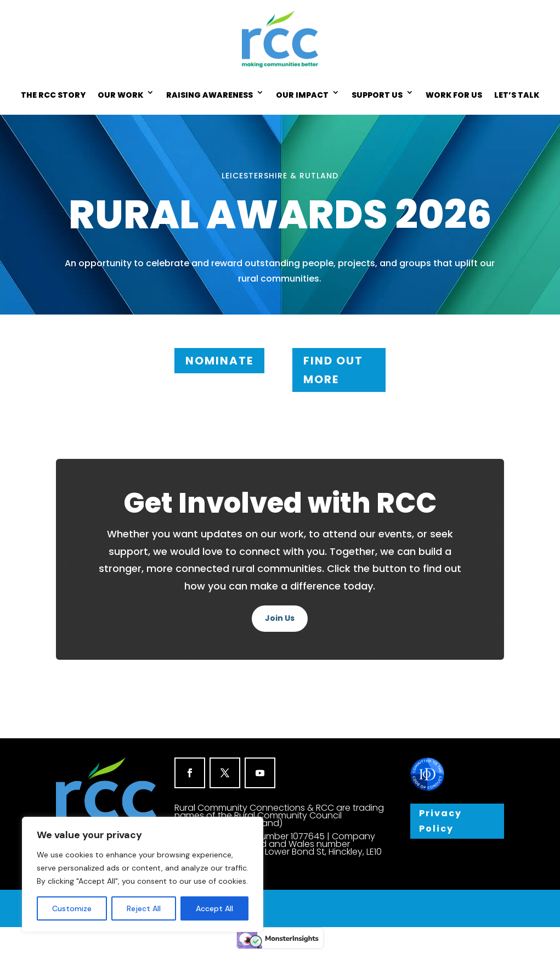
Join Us (280, 618)
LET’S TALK (517, 95)
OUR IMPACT (302, 95)
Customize (72, 908)
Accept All (214, 908)
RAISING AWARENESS (210, 95)
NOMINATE (219, 361)
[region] (143, 874)
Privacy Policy (441, 821)
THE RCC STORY (53, 95)
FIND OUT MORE (333, 370)
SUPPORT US (377, 95)
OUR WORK (120, 95)
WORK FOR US (454, 95)
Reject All (144, 908)
